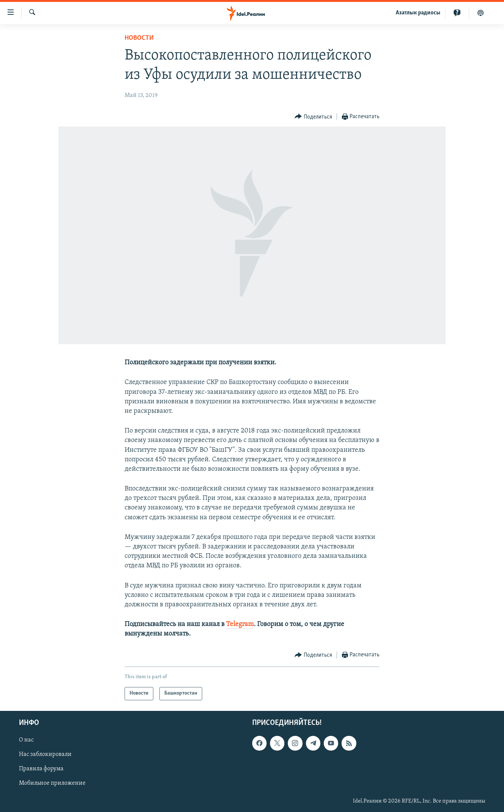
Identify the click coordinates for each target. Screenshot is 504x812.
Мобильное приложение (52, 783)
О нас (26, 740)
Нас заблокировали (45, 754)
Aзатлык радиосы (418, 13)
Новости (139, 38)
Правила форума (41, 769)
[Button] (313, 117)
